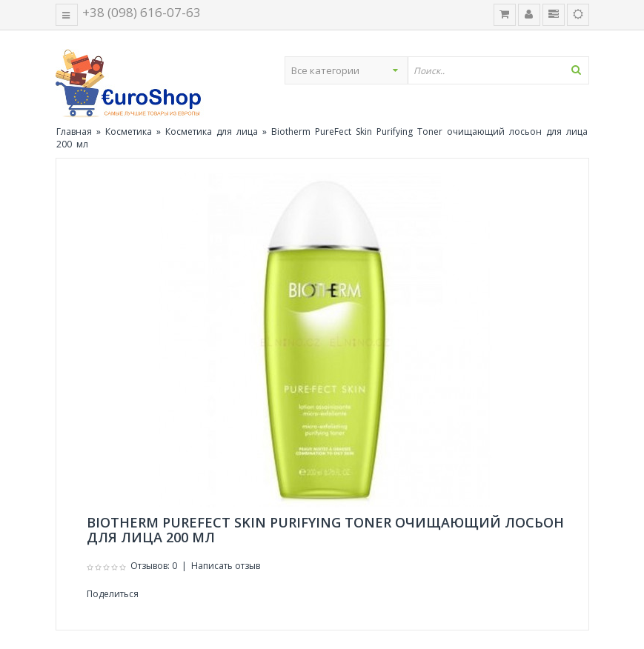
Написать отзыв (226, 566)
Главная (74, 132)
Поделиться (113, 594)
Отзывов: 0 (154, 566)
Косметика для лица (212, 132)
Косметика (129, 132)
